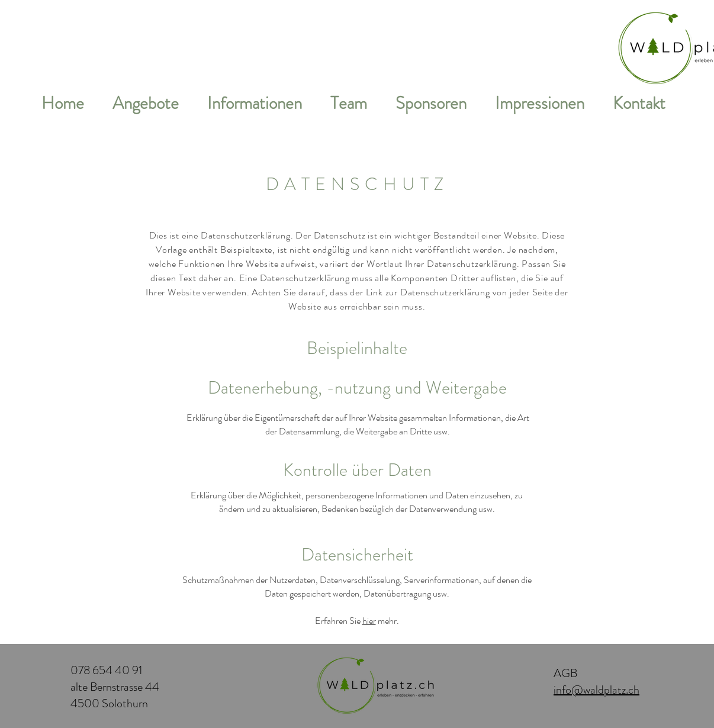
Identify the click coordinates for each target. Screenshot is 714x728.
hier (369, 621)
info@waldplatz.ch (596, 690)
